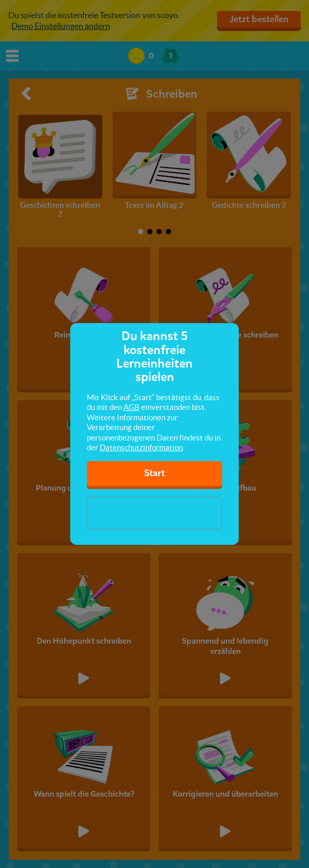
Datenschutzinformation (141, 447)
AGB (132, 407)
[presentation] (154, 513)
